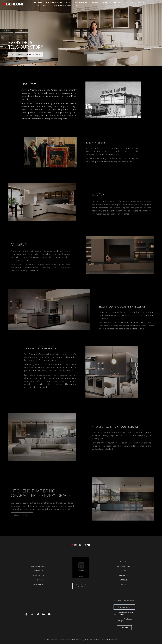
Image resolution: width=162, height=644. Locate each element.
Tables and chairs (54, 2)
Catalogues (44, 6)
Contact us (129, 2)
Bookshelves (81, 2)
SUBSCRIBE (124, 627)
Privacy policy (38, 575)
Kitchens (38, 2)
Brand (117, 2)
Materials (106, 2)
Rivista (141, 2)
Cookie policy (38, 580)
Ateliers (94, 2)
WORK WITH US (39, 585)
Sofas (69, 2)
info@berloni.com (112, 640)
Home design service (62, 6)
